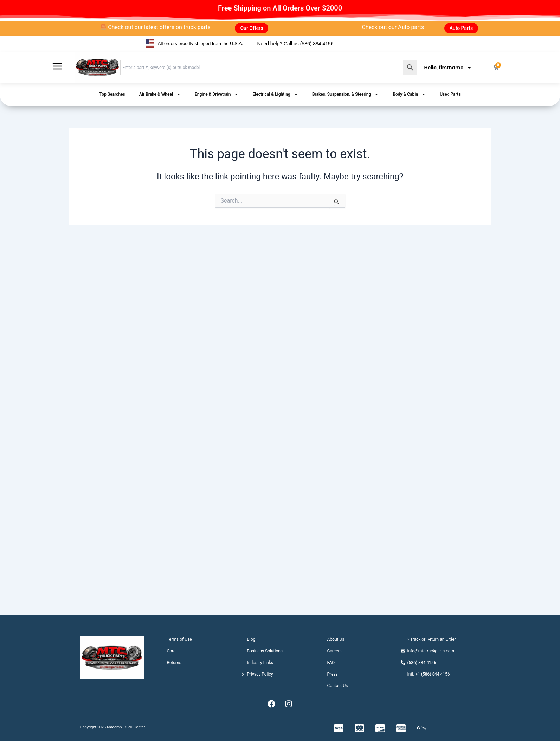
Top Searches (112, 94)
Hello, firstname (448, 68)
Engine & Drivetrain (217, 94)
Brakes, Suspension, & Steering (346, 94)
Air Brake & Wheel (160, 94)
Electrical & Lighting (275, 94)
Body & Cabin (409, 94)
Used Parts (450, 94)
